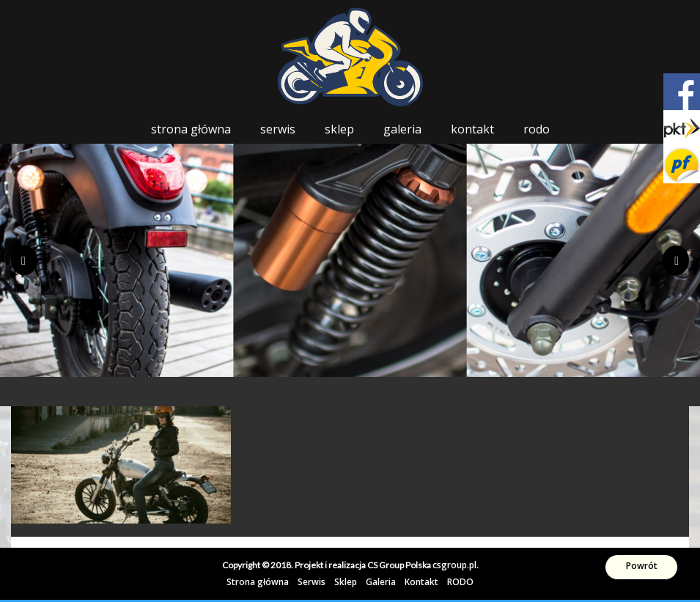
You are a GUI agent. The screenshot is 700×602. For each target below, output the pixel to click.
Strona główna (191, 129)
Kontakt (472, 129)
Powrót (642, 566)
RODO (537, 129)
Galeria (402, 129)
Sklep (339, 129)
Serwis (278, 129)
